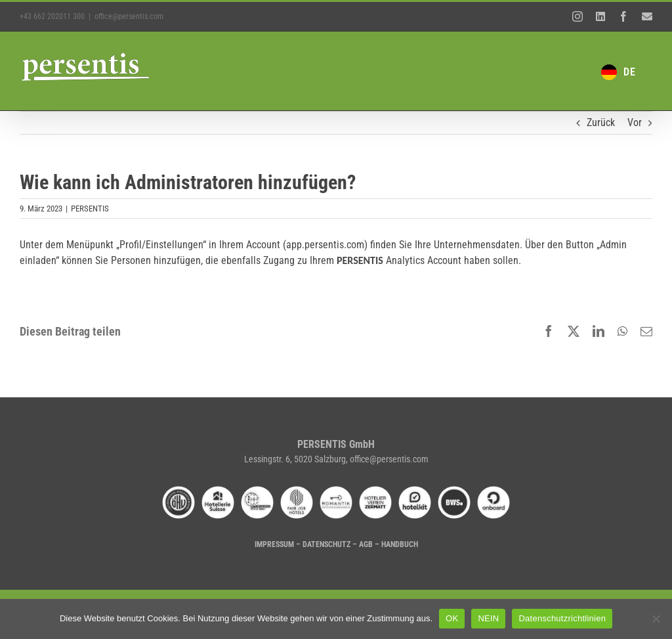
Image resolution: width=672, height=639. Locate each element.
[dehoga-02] (257, 491)
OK (452, 618)
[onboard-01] (493, 491)
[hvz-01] (375, 491)
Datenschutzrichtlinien (562, 618)
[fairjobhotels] (297, 491)
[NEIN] (656, 619)
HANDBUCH (400, 544)
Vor (635, 122)
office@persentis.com (129, 16)
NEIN (488, 618)
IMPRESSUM (274, 544)
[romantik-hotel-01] (336, 491)
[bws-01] (454, 491)
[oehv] (178, 491)
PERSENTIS (90, 209)
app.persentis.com (325, 245)
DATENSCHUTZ (326, 544)
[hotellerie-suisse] (218, 491)
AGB (366, 544)
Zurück (601, 122)
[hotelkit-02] (415, 491)
